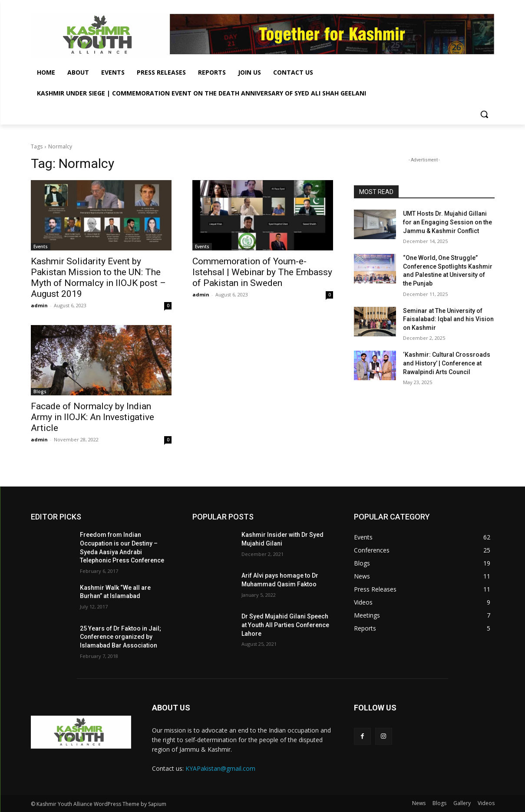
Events (41, 247)
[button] (484, 114)
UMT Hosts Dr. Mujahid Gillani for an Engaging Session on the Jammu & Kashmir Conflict (447, 222)
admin (39, 305)
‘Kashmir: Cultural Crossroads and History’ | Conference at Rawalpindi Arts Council (447, 363)
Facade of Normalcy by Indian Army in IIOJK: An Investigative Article (92, 417)
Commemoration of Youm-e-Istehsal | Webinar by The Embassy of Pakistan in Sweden (262, 272)
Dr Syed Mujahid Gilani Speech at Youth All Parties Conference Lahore (285, 625)
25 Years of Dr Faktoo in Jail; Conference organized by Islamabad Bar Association (121, 637)
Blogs (40, 391)
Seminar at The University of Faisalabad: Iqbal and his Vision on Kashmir (448, 319)
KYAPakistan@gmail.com (220, 768)
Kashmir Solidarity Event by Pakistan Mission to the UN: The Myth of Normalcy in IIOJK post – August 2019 (98, 278)
